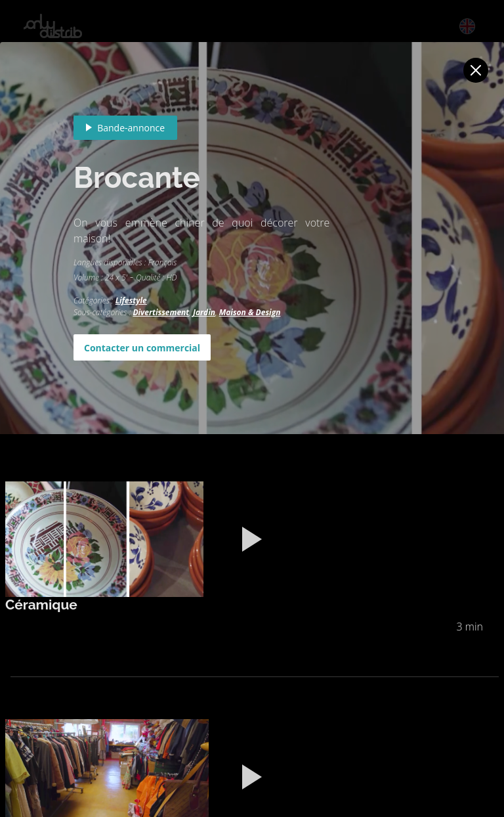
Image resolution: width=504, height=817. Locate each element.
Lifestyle (131, 300)
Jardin (204, 312)
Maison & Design (250, 312)
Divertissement (161, 312)
